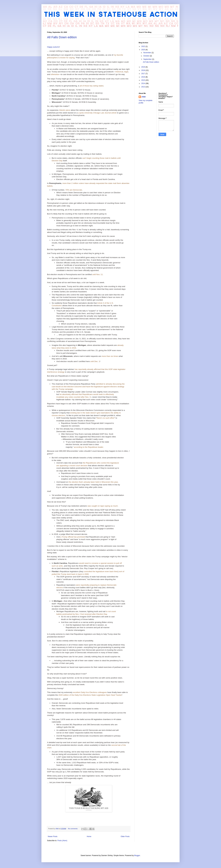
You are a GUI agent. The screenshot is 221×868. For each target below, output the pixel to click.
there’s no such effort (105, 418)
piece (65, 110)
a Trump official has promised (73, 537)
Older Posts (125, 836)
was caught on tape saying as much (103, 506)
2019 (143, 67)
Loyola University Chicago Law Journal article (97, 113)
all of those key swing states (92, 86)
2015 (143, 80)
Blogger (137, 855)
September (148, 59)
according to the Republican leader (88, 447)
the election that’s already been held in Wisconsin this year (93, 482)
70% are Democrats (74, 190)
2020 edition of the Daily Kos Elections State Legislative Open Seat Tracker (90, 695)
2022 (143, 46)
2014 (143, 83)
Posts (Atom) (62, 841)
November (147, 53)
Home (89, 836)
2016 (143, 77)
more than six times (110, 356)
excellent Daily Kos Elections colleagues (90, 692)
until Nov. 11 (98, 274)
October (147, 56)
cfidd (144, 97)
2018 (143, 70)
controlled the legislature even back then (101, 571)
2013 (143, 87)
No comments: (73, 829)
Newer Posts (53, 836)
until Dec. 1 (95, 361)
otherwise (55, 74)
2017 (143, 74)
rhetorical (119, 72)
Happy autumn (53, 47)
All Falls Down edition (62, 37)
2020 (143, 50)
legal (126, 72)
